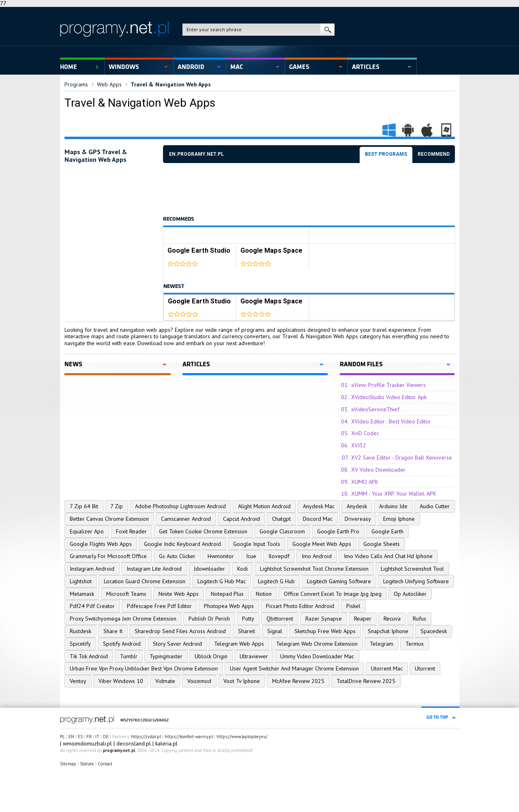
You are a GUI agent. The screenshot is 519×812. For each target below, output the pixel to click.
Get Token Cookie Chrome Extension (203, 531)
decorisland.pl (134, 743)
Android (191, 67)
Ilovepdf (279, 556)
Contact (105, 764)
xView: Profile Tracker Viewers (388, 385)
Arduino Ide (393, 506)
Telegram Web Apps (239, 644)
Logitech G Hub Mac (222, 581)
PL (62, 737)
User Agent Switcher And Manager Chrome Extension (294, 668)
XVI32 (359, 445)
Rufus (419, 619)
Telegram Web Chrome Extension (317, 644)
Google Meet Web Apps (322, 544)
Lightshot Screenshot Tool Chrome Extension (314, 569)
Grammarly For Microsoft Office (108, 556)
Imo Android (317, 556)
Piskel (353, 606)
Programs (76, 84)
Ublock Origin (211, 656)
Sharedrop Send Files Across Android (180, 631)
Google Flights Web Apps (101, 544)
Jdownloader (209, 569)
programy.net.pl (119, 750)
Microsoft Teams (126, 594)
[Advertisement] (311, 189)
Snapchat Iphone (388, 631)
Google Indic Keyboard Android (182, 544)
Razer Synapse (324, 619)
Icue (251, 556)
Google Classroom (282, 531)
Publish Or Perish (209, 619)
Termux (415, 644)
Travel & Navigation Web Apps (171, 84)
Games (299, 67)
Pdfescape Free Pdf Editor (159, 606)
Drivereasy (358, 519)
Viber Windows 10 (121, 681)
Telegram (382, 644)
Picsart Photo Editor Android (300, 606)
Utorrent (425, 668)
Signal (275, 631)
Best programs (386, 154)
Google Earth (387, 531)
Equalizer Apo (87, 531)
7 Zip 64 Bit (84, 506)
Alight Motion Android (264, 506)
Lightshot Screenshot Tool (412, 569)
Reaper (363, 619)
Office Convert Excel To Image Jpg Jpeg (333, 594)
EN (71, 737)
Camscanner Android (186, 519)
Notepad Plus (227, 594)
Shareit (247, 631)
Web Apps (109, 84)
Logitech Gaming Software (339, 581)
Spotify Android (122, 644)
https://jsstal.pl (146, 737)
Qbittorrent (280, 619)
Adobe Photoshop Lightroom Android (180, 506)
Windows (124, 67)
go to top (437, 717)
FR (89, 737)
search (327, 30)
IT (97, 737)
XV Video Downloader (378, 470)
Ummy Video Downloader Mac (317, 656)
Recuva (392, 619)
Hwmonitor (221, 556)
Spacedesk (434, 631)
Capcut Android (241, 519)
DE (106, 737)
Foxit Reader (131, 531)
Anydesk (357, 506)
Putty (248, 619)
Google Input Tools (257, 544)
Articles (366, 67)
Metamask (82, 594)
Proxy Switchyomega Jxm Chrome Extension (123, 619)
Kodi (242, 569)
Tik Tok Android (89, 656)
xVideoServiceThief (375, 409)
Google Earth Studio (199, 250)
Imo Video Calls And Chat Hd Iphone (388, 556)
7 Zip (117, 506)
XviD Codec (365, 433)
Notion (264, 594)
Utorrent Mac (387, 668)
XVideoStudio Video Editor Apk (389, 397)
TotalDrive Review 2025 (366, 681)
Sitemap (68, 764)
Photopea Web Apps (229, 606)
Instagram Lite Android (154, 569)
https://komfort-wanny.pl (189, 737)
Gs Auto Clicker (177, 556)
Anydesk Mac (319, 506)
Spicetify (80, 644)
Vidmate (165, 681)
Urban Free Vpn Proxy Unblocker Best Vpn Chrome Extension (144, 668)
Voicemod (199, 681)
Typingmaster (166, 656)
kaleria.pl (166, 743)
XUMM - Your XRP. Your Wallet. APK (394, 494)
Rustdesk (80, 631)
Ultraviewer (254, 656)
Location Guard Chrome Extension (145, 581)
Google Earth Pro (338, 531)
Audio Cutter (435, 506)
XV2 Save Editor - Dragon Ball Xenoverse (402, 458)
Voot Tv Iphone (242, 681)
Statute (87, 764)
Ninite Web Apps (179, 594)
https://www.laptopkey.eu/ (242, 737)
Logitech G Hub (276, 581)
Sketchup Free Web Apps (325, 631)
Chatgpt (281, 519)
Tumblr (129, 656)
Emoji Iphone (399, 519)
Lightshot (81, 581)
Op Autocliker (410, 594)
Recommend (434, 154)
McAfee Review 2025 (298, 681)
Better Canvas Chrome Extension (109, 519)
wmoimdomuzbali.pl (87, 743)
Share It (113, 631)
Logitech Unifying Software (416, 581)
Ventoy (78, 681)
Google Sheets (382, 544)
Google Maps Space (271, 250)
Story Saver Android (177, 644)
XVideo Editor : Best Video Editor (391, 421)
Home (69, 67)
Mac (237, 67)
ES (80, 737)
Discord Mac (318, 519)
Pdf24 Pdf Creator (92, 606)
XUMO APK (365, 482)
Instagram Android (92, 569)
